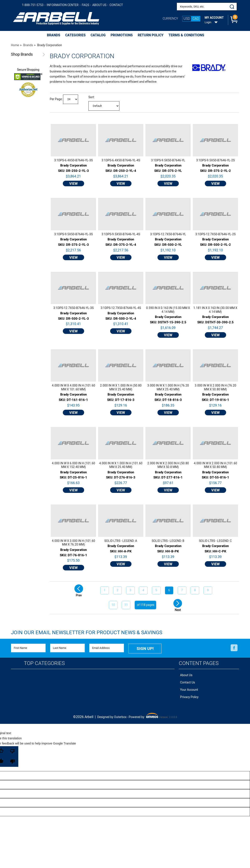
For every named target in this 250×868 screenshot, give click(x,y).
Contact (116, 5)
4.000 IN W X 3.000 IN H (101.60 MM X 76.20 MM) (73, 543)
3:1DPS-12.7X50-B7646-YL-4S (121, 308)
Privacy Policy (188, 693)
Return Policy (151, 35)
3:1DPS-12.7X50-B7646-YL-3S (73, 308)
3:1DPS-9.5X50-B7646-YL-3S (73, 234)
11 (126, 605)
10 (113, 605)
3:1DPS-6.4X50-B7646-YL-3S (73, 160)
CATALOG (98, 35)
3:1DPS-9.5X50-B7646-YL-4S (121, 234)
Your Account (188, 687)
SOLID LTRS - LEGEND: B (168, 541)
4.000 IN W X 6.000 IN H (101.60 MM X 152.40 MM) (73, 465)
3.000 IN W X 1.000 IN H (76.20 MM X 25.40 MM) (168, 387)
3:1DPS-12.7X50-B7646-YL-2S (215, 234)
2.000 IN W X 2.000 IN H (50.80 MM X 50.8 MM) (168, 465)
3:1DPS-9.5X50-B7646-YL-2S (215, 160)
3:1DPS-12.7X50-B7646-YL (168, 234)
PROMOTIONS (122, 35)
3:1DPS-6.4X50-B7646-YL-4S (121, 160)
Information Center (63, 5)
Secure (28, 70)
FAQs (85, 5)
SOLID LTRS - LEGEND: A (121, 541)
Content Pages (199, 662)
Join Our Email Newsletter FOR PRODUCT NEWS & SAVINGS (87, 633)
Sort (91, 97)
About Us (99, 5)
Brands (22, 55)
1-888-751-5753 (33, 5)
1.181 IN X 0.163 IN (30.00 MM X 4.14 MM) (215, 310)
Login (208, 22)
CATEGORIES (75, 35)
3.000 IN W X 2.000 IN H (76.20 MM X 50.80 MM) (215, 387)
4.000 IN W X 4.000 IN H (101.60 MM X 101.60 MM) (73, 387)
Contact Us (186, 680)
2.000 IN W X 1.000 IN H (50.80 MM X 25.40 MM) (121, 387)
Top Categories (44, 662)
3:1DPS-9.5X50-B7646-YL (168, 160)
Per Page (56, 99)
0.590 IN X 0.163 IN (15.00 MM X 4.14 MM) (168, 310)
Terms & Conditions (186, 35)
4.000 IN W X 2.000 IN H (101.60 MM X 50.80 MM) (215, 465)
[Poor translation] (12, 752)
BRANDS (54, 35)
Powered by (144, 712)
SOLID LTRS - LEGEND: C (215, 541)
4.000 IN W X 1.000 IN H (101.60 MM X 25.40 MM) (121, 465)
